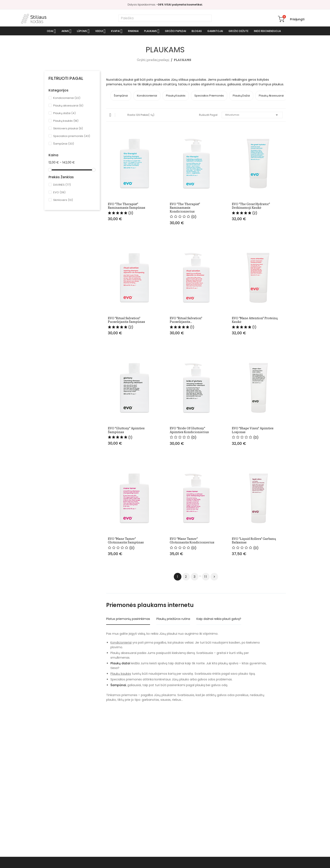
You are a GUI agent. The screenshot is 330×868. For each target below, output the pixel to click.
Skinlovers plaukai (68, 128)
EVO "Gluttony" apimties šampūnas (126, 466)
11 (206, 629)
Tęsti (214, 629)
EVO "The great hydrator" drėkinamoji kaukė (251, 218)
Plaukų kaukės (66, 121)
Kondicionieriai (67, 98)
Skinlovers (63, 200)
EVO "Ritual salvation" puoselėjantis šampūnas (126, 342)
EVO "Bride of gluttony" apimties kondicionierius (189, 466)
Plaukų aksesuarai (68, 106)
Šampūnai (64, 144)
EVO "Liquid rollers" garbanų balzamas (254, 591)
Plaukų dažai (64, 113)
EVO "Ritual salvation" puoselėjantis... (186, 342)
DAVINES (62, 185)
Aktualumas (252, 115)
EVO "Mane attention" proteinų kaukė (255, 342)
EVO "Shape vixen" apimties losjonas (253, 466)
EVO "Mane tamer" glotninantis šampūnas (132, 591)
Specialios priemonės (72, 136)
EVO (59, 192)
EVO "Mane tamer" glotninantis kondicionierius (194, 591)
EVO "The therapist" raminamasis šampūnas (126, 218)
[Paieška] (165, 18)
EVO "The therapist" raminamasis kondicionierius (192, 218)
